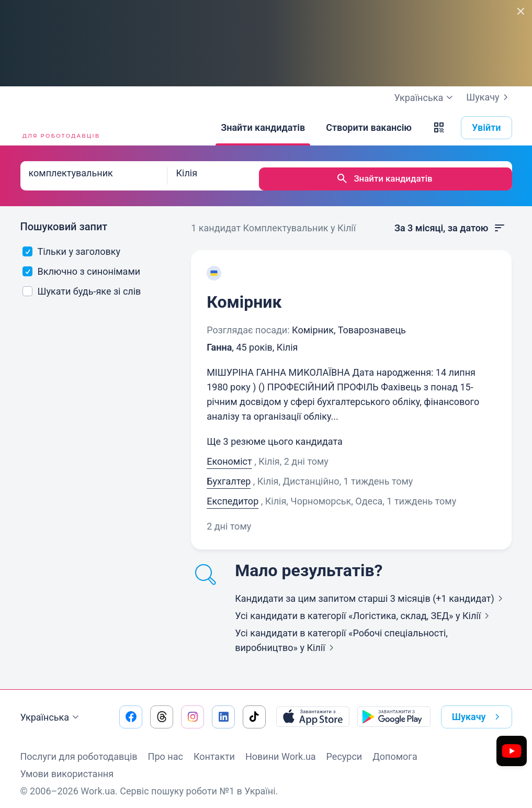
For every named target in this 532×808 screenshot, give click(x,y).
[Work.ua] (60, 128)
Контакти (214, 750)
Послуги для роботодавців (79, 750)
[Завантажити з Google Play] (394, 711)
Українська (51, 711)
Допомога (395, 750)
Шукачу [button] (478, 711)
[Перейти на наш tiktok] (254, 711)
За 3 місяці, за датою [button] (450, 222)
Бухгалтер (229, 475)
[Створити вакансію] (369, 128)
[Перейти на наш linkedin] (223, 711)
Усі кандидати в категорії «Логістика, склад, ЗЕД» (364, 609)
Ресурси (344, 750)
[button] (439, 128)
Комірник (244, 296)
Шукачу (489, 97)
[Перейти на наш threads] (162, 711)
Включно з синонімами (81, 265)
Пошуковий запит (64, 220)
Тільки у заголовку (71, 245)
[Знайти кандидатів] (263, 128)
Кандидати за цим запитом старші (371, 592)
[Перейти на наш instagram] (193, 711)
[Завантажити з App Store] (313, 711)
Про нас (166, 750)
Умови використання (67, 767)
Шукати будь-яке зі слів (82, 285)
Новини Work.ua (281, 750)
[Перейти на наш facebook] (131, 711)
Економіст (229, 455)
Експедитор (233, 495)
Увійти (486, 127)
